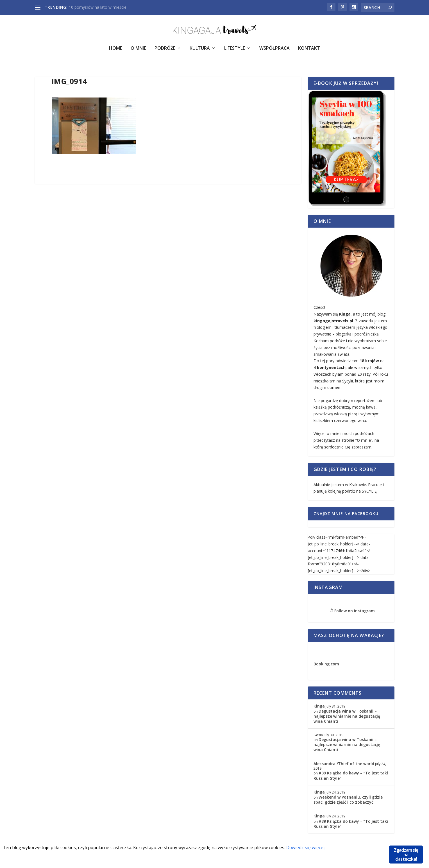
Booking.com (326, 668)
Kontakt (309, 52)
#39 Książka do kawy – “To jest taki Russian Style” (351, 779)
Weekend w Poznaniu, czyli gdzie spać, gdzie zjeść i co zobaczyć (348, 804)
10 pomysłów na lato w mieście (98, 7)
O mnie (364, 444)
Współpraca (274, 52)
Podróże (165, 52)
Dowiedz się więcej (330, 848)
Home (116, 52)
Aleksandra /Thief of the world (344, 768)
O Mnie (138, 52)
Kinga (319, 710)
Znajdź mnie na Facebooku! (347, 517)
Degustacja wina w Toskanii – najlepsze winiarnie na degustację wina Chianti (347, 720)
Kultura (200, 52)
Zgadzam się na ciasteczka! (406, 855)
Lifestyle (235, 52)
